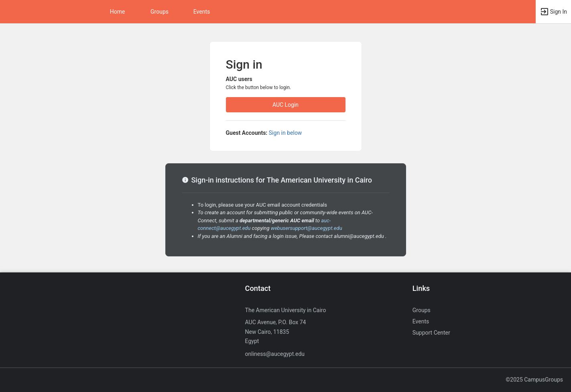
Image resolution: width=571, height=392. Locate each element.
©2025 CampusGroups (534, 380)
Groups (160, 12)
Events (202, 12)
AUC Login (285, 105)
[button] (553, 12)
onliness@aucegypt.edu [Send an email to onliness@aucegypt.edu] (275, 354)
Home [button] (118, 12)
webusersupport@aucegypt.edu (307, 228)
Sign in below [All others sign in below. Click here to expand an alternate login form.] (285, 133)
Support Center (431, 333)
